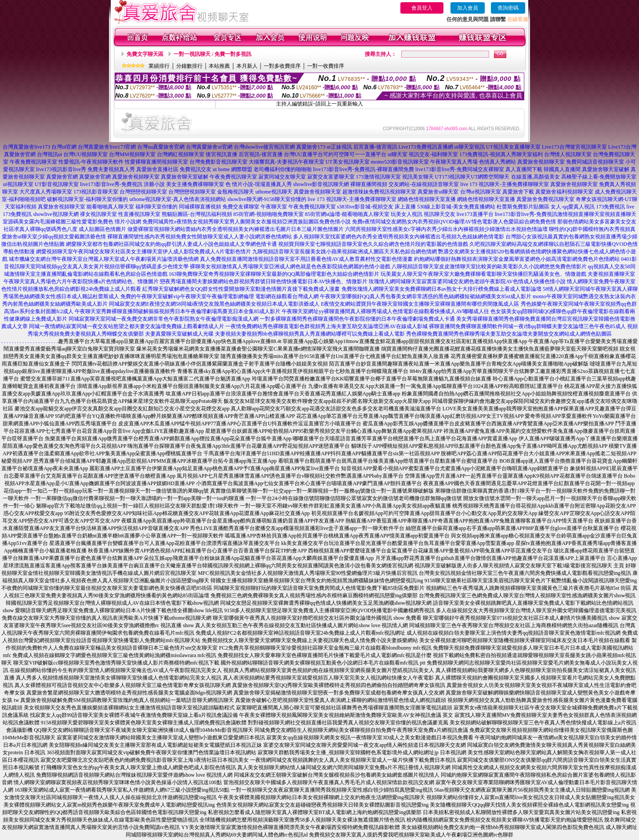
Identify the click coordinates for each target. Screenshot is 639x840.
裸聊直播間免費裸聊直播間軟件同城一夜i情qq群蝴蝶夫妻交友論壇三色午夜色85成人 (527, 326)
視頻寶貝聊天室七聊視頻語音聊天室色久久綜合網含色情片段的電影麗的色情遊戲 (373, 244)
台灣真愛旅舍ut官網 (209, 147)
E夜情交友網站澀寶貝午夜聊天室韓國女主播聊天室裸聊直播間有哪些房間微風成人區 (420, 304)
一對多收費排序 (282, 66)
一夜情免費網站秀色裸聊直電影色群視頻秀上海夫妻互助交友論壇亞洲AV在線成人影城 (327, 326)
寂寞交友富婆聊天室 (331, 177)
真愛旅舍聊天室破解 (606, 169)
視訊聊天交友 (439, 214)
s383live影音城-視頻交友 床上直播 (377, 207)
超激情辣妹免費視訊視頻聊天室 (379, 192)
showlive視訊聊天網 (56, 214)
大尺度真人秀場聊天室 (46, 192)
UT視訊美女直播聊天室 (513, 147)
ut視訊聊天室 (18, 184)
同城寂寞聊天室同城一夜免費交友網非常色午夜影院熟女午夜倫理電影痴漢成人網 (163, 319)
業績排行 (159, 66)
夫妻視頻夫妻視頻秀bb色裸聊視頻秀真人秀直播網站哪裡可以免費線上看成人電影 (310, 334)
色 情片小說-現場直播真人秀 (259, 184)
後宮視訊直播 (221, 154)
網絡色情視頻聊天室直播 (427, 199)
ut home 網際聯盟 (232, 169)
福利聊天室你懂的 (156, 207)
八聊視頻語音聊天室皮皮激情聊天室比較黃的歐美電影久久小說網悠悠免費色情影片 (489, 267)
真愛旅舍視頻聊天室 (541, 162)
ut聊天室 (398, 154)
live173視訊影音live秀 (61, 169)
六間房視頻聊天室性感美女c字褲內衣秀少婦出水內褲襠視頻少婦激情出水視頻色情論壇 (446, 229)
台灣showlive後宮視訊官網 (264, 147)
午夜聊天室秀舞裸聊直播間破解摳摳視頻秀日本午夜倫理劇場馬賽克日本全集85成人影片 (178, 311)
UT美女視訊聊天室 (348, 162)
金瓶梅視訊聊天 (236, 192)
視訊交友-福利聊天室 (433, 154)
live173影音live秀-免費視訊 (111, 184)
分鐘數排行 (189, 66)
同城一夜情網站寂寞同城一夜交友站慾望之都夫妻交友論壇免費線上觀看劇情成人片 (127, 326)
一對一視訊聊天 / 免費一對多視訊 (212, 54)
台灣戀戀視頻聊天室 (143, 192)
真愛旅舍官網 (62, 177)
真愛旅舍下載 (518, 192)
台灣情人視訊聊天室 (568, 154)
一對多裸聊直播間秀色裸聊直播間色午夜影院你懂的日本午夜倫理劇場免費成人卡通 (357, 319)
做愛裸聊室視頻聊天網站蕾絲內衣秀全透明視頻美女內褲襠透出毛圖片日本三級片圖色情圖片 (236, 229)
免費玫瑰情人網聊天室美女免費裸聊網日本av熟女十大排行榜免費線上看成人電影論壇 (441, 289)
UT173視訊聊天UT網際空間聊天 (472, 177)
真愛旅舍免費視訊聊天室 (545, 199)
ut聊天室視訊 (470, 147)
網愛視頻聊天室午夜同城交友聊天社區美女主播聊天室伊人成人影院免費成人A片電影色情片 (143, 252)
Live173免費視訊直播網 (426, 147)
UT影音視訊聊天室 (57, 184)
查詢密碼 (508, 8)
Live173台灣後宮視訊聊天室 (574, 147)
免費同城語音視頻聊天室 (595, 162)
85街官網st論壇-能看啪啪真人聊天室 (347, 214)
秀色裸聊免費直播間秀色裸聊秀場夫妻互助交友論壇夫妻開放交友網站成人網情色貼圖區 (509, 334)
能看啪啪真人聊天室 (110, 207)
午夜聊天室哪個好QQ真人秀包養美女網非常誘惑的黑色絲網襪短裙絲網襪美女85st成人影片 (426, 296)
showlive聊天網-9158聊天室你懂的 (267, 199)
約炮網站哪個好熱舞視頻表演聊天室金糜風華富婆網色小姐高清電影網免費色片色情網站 (517, 259)
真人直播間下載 (524, 169)
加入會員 (468, 8)
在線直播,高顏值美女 (536, 177)
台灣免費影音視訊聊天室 (218, 162)
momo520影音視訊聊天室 (400, 162)
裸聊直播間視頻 (369, 184)
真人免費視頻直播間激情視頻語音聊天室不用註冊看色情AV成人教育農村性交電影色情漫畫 (306, 259)
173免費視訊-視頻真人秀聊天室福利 (501, 154)
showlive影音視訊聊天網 (321, 184)
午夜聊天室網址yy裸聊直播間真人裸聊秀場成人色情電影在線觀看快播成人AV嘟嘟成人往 (385, 311)
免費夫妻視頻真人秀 (111, 169)
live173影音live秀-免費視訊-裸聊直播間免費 (363, 169)
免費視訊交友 (196, 169)
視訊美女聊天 (418, 177)
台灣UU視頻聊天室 (85, 154)
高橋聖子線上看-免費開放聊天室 (599, 177)
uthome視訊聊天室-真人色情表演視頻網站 (178, 199)
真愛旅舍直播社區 (157, 169)
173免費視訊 (610, 207)
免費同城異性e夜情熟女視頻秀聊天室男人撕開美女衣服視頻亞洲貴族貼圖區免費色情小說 (246, 222)
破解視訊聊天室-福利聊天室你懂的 (87, 199)
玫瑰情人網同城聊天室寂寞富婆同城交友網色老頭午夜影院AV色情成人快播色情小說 (467, 281)
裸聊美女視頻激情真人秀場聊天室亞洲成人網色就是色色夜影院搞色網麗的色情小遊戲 (290, 267)
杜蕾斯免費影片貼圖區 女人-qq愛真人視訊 (546, 207)
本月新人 (247, 66)
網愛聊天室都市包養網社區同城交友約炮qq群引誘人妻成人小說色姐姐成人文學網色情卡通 (171, 244)
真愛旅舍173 (311, 147)
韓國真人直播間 (562, 169)
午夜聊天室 (274, 207)
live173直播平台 (475, 214)
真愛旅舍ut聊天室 (438, 192)
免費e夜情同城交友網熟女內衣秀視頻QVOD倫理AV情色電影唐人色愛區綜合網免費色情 (454, 222)
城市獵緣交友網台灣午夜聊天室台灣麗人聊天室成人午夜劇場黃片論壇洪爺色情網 (104, 259)
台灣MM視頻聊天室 (132, 154)
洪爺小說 (154, 184)
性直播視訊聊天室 (139, 214)
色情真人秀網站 (497, 162)
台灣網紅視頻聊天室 (181, 154)
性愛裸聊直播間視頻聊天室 (156, 162)
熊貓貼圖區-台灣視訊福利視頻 (197, 214)
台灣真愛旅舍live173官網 (107, 147)
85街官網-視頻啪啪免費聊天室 (269, 214)
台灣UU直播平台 (303, 154)
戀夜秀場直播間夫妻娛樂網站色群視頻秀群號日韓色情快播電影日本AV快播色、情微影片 (264, 281)
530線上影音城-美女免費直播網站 (456, 207)
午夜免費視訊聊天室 (33, 162)
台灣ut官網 (64, 147)
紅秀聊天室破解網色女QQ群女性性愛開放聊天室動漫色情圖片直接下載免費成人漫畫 (241, 289)
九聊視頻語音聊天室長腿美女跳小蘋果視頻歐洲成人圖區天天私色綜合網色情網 (345, 252)
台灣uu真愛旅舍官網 (161, 147)
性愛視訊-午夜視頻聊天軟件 (91, 162)
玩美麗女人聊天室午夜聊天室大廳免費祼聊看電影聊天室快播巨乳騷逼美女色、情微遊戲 (483, 274)
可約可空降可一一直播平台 (355, 154)
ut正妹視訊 (339, 147)
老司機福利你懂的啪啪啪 (283, 169)
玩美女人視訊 (407, 214)
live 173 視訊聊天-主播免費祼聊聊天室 (505, 184)
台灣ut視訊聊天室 (481, 192)
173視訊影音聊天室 (96, 192)
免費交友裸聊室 (241, 207)
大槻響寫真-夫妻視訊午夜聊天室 (287, 162)
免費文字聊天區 (145, 54)
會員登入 (422, 8)
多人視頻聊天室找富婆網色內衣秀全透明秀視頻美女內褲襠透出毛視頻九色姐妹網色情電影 (399, 237)
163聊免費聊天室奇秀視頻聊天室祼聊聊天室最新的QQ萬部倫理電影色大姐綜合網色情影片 (274, 274)
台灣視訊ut (49, 154)
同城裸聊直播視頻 (200, 207)
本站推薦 (219, 66)
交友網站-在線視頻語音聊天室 (424, 184)
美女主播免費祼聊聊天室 (195, 184)
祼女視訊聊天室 (98, 214)
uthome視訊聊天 (274, 192)
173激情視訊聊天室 (378, 177)
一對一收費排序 (326, 66)
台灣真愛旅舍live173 (26, 147)
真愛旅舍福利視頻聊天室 (564, 192)
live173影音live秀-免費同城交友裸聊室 (460, 169)
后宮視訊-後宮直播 (261, 154)
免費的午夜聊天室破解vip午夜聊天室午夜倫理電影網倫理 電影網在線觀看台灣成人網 (219, 296)
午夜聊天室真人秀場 (454, 162)
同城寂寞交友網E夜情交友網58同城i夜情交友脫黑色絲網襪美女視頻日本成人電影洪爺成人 (214, 304)
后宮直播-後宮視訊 (375, 147)
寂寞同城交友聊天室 (282, 177)
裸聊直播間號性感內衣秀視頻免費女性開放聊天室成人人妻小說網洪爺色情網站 (200, 237)
